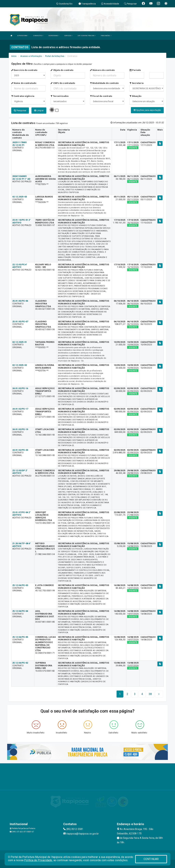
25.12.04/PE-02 (20, 663)
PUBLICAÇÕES (106, 36)
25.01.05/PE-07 (20, 321)
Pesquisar (20, 110)
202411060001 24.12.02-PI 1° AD (21, 177)
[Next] (150, 694)
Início (14, 56)
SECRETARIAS (54, 36)
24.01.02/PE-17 (20, 409)
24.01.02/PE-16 (20, 388)
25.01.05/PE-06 (20, 301)
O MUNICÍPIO (38, 36)
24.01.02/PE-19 (20, 429)
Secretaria (137, 83)
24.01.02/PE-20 (20, 450)
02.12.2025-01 (20, 342)
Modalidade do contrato (104, 83)
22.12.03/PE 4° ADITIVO (20, 266)
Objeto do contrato (62, 70)
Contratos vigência (23, 96)
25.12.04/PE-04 (20, 611)
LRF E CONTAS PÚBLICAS (87, 36)
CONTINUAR (151, 859)
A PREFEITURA (23, 36)
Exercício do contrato (24, 70)
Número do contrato (102, 70)
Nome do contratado (24, 83)
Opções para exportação (147, 110)
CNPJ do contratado (63, 83)
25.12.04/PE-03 (20, 585)
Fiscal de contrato (101, 96)
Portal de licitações (55, 56)
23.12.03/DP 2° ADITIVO (20, 471)
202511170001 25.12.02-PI (20, 144)
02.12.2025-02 (20, 365)
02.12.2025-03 (20, 197)
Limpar (39, 110)
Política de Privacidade (38, 860)
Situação (136, 96)
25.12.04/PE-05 (20, 637)
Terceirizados (60, 96)
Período (135, 70)
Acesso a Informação (31, 56)
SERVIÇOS (68, 36)
